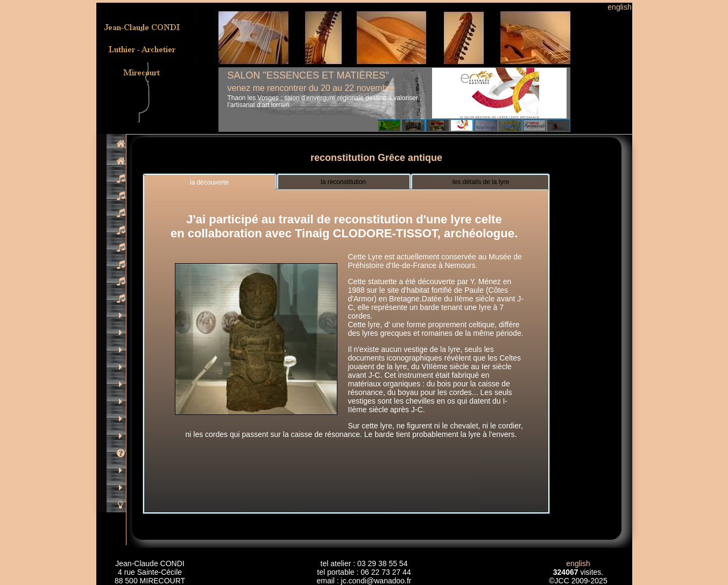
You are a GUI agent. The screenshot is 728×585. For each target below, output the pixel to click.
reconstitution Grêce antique (376, 158)
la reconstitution (343, 182)
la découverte (209, 182)
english (619, 7)
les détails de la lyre (481, 182)
